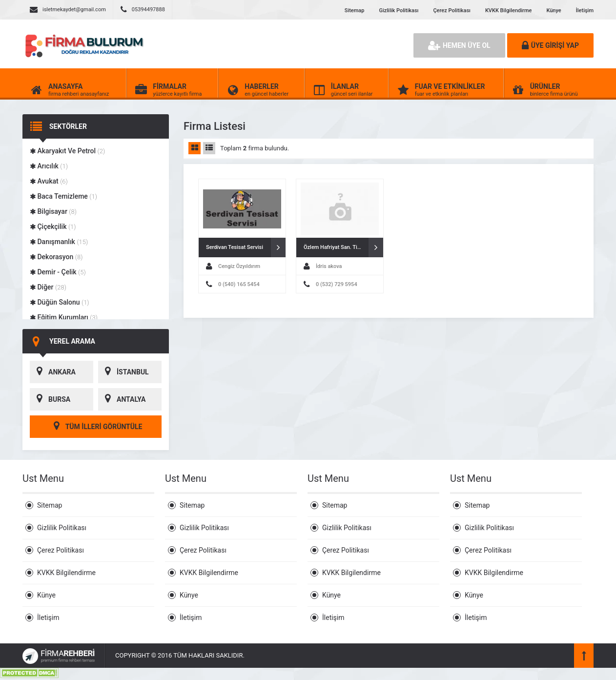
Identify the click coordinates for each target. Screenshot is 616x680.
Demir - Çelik (58, 272)
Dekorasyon (56, 257)
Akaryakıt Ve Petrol (67, 151)
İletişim (585, 10)
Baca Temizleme (63, 196)
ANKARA (53, 372)
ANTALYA (122, 399)
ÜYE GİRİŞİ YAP (550, 45)
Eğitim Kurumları (64, 317)
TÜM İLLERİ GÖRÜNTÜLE (96, 427)
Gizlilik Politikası (399, 10)
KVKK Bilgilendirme (508, 10)
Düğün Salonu (60, 302)
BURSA (50, 399)
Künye (554, 10)
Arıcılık (49, 166)
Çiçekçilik (53, 227)
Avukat (49, 181)
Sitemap (355, 10)
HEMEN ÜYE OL (459, 45)
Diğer (48, 287)
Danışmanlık (59, 242)
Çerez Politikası (452, 10)
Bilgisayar (53, 211)
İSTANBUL (123, 372)
